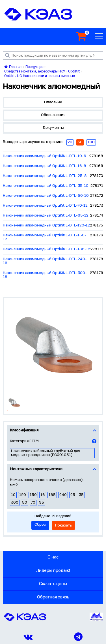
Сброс (40, 525)
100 (91, 142)
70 (33, 503)
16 (43, 495)
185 (52, 495)
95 (42, 503)
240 (63, 495)
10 (13, 495)
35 (81, 495)
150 (33, 495)
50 (25, 503)
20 (70, 142)
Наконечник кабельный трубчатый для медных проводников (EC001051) (46, 453)
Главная (13, 67)
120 (23, 495)
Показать (63, 526)
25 (73, 495)
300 (15, 503)
